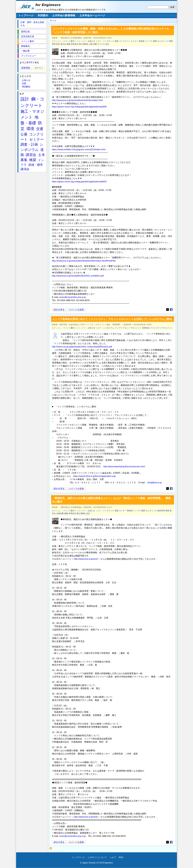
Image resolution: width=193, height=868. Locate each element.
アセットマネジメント (132, 328)
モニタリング (163, 41)
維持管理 (161, 511)
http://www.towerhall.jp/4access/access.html (124, 467)
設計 (107, 44)
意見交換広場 (27, 36)
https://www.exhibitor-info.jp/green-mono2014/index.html (79, 149)
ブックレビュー (29, 56)
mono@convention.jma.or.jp (73, 297)
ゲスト (31, 62)
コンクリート (125, 41)
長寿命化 (75, 44)
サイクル (101, 44)
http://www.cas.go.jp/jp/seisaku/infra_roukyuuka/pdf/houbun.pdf (82, 347)
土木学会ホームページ (92, 15)
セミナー (135, 41)
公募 (24, 134)
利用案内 (43, 15)
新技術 (142, 41)
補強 (167, 511)
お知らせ (91, 41)
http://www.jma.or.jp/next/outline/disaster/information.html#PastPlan (84, 261)
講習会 (31, 155)
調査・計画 (29, 144)
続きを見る (59, 310)
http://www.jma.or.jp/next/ (86, 559)
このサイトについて (97, 857)
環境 (30, 129)
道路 (117, 41)
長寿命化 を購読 (51, 849)
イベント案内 (69, 41)
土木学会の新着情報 (64, 15)
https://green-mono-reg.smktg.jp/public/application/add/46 (79, 107)
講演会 (25, 169)
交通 (40, 129)
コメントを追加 (76, 310)
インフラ (149, 41)
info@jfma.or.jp (155, 483)
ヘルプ (113, 857)
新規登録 (26, 68)
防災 (58, 44)
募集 (24, 160)
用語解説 (26, 87)
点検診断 (60, 513)
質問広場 (25, 32)
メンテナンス (109, 41)
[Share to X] (168, 310)
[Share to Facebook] (171, 310)
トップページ (26, 15)
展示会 (63, 44)
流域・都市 (36, 165)
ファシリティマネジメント (161, 328)
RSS (121, 857)
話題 (24, 83)
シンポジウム (109, 328)
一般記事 (25, 51)
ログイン (39, 68)
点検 (91, 44)
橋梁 (155, 41)
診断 (95, 44)
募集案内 (25, 46)
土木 (42, 155)
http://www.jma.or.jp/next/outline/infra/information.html (77, 100)
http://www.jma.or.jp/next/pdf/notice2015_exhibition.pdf (78, 276)
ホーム (53, 20)
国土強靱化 (84, 44)
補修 (68, 44)
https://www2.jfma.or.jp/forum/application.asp (94, 476)
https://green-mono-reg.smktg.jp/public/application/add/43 (79, 182)
